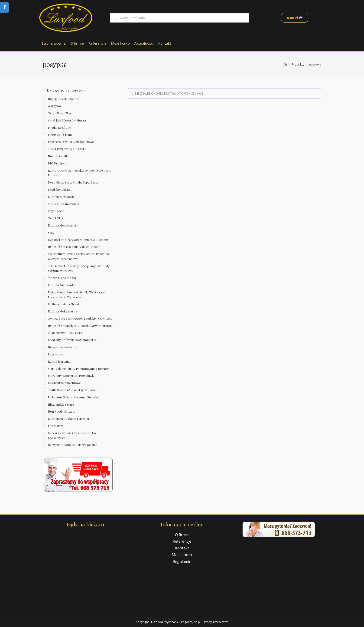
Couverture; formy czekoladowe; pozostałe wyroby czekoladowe (79, 256)
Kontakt (165, 43)
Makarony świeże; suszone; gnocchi (73, 397)
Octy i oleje (56, 218)
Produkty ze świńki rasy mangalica (72, 340)
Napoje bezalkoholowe (64, 99)
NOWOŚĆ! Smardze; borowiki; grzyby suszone (81, 326)
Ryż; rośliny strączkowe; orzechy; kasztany (78, 240)
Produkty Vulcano (60, 189)
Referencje (97, 43)
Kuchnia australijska (62, 285)
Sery (51, 232)
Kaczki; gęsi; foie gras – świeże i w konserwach (72, 435)
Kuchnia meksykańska (63, 225)
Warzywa (54, 106)
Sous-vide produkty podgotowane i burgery (79, 369)
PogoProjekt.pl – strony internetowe (205, 622)
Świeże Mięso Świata (62, 278)
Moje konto (120, 43)
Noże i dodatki (58, 156)
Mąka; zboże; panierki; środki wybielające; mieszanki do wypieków (77, 295)
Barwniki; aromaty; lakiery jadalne (73, 445)
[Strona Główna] (285, 64)
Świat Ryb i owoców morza (67, 120)
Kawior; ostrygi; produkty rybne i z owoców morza (79, 173)
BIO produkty (57, 163)
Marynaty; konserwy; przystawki (71, 376)
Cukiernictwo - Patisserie (65, 333)
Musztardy (55, 426)
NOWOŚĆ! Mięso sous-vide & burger (74, 247)
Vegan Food (56, 211)
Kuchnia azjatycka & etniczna (68, 419)
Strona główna (54, 43)
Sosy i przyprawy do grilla (67, 149)
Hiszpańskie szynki (61, 404)
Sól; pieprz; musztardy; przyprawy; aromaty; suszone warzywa (79, 268)
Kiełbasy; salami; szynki (64, 304)
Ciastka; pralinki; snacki (64, 204)
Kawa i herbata (59, 361)
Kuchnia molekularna (62, 311)
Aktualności (144, 43)
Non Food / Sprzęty (62, 411)
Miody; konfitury (60, 127)
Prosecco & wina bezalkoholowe (71, 142)
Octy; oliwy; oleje (60, 113)
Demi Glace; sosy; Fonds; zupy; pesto (73, 182)
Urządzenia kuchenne (63, 347)
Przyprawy (56, 354)
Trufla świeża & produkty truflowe (72, 390)
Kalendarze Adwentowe (64, 383)
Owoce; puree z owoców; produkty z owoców (80, 318)
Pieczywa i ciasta (60, 135)
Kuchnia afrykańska (62, 197)
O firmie (77, 43)
